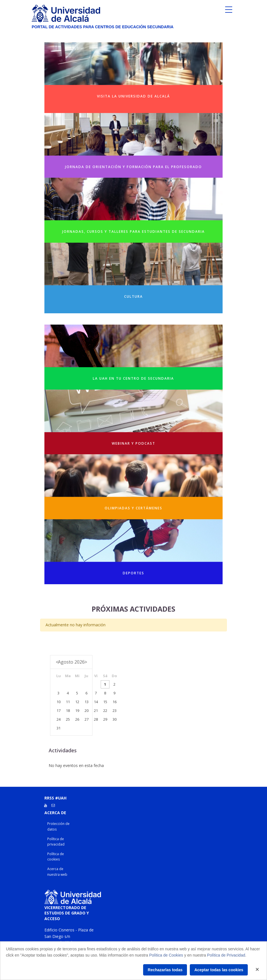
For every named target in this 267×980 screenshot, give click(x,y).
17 (59, 710)
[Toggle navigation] (229, 11)
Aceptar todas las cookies (219, 970)
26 (77, 719)
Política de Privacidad (226, 955)
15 (105, 702)
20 (87, 710)
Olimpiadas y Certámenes (133, 508)
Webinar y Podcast (133, 443)
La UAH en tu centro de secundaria (133, 378)
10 (59, 702)
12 (77, 702)
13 (87, 702)
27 (87, 719)
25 (68, 719)
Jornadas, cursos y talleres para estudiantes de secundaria (133, 232)
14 (96, 702)
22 (105, 710)
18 (68, 710)
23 (115, 710)
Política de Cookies (166, 955)
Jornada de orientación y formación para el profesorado (133, 167)
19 (77, 710)
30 (115, 719)
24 (59, 719)
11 (68, 702)
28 (96, 719)
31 (59, 728)
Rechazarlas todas (165, 970)
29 (105, 719)
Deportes (133, 573)
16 (115, 702)
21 (96, 710)
